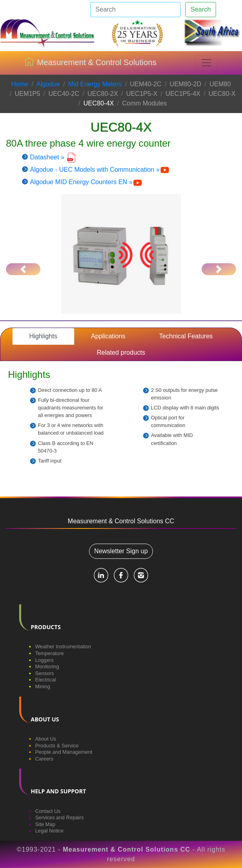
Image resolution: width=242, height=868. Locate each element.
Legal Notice (49, 831)
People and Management (64, 752)
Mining (43, 686)
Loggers (44, 660)
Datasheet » (53, 157)
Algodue (48, 84)
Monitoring (47, 666)
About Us (46, 739)
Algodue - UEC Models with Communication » (100, 170)
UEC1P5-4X (183, 94)
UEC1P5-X (142, 94)
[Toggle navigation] (206, 63)
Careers (44, 759)
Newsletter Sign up (121, 551)
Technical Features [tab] (186, 336)
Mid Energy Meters (95, 84)
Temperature (50, 653)
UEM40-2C (146, 84)
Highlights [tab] (43, 336)
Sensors (45, 673)
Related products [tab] (121, 353)
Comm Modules (145, 103)
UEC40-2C (64, 94)
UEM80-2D (185, 84)
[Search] (135, 10)
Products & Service (57, 746)
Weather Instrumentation (63, 647)
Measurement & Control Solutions (90, 63)
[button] (23, 269)
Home (20, 84)
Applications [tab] (108, 336)
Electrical (46, 680)
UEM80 (220, 84)
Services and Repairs (60, 817)
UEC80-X (222, 94)
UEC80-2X (103, 94)
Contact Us (48, 811)
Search (201, 9)
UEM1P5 (28, 94)
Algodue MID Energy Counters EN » (86, 182)
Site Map (45, 824)
